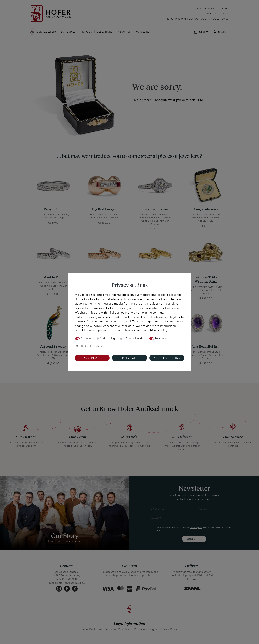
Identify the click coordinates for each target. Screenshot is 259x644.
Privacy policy (159, 330)
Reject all (130, 358)
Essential (86, 339)
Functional (161, 339)
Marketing (109, 339)
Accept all (92, 358)
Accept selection (167, 358)
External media (135, 339)
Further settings (87, 346)
